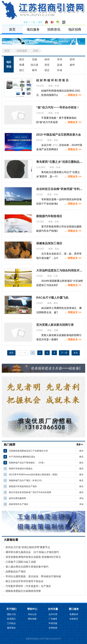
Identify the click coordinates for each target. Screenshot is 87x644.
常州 (60, 59)
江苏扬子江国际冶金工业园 (21, 562)
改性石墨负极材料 (17, 498)
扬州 (72, 65)
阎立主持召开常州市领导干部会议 (24, 581)
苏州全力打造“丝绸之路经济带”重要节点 (28, 547)
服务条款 (11, 628)
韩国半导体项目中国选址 (21, 469)
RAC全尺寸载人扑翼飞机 (52, 298)
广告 (33, 22)
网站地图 (32, 619)
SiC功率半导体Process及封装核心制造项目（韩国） (34, 475)
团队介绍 (11, 614)
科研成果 (22, 51)
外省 (60, 70)
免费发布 (74, 614)
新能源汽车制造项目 (49, 216)
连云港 (34, 65)
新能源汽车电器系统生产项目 (23, 486)
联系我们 (11, 619)
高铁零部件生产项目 (19, 504)
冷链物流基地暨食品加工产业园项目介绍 (28, 451)
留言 (40, 22)
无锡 (34, 59)
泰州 (34, 70)
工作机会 (11, 623)
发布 (26, 22)
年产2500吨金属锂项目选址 (22, 457)
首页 (12, 30)
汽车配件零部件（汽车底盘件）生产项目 (28, 586)
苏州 (72, 59)
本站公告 (32, 614)
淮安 (47, 65)
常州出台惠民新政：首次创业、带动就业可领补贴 (33, 576)
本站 (81, 498)
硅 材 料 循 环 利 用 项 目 (52, 80)
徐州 (47, 59)
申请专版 (53, 623)
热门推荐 (10, 445)
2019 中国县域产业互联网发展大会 (59, 135)
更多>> (80, 445)
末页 (76, 353)
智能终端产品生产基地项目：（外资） (27, 463)
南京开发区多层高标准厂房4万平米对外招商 (30, 492)
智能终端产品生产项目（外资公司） (26, 480)
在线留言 (74, 619)
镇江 (22, 70)
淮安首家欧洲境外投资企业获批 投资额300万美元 (33, 557)
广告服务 (53, 619)
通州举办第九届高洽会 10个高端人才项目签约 (32, 552)
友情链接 (53, 628)
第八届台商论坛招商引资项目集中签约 (27, 567)
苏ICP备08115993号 (50, 639)
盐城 (60, 65)
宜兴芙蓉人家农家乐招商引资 (55, 325)
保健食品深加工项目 (49, 243)
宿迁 (47, 70)
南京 (22, 59)
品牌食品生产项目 (16, 572)
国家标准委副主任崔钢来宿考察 (23, 591)
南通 (22, 65)
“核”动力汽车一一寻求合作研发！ (58, 107)
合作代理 (53, 614)
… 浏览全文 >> (73, 95)
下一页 (64, 353)
